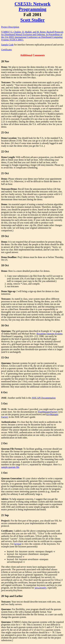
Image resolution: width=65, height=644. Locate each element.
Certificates (7, 50)
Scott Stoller (33, 20)
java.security (41, 588)
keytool (18, 544)
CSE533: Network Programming (33, 6)
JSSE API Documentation (44, 398)
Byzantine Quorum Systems (50, 334)
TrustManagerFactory (48, 412)
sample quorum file (10, 467)
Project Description (10, 27)
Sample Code (7, 45)
